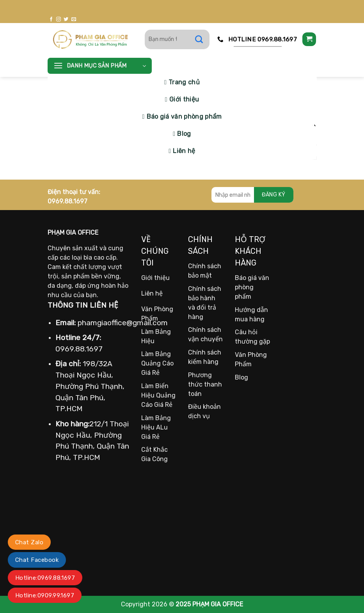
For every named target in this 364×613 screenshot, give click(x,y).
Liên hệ (184, 151)
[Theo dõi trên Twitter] (66, 20)
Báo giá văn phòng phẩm (184, 117)
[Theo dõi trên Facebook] (51, 20)
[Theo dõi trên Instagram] (59, 20)
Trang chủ (184, 82)
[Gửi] (203, 39)
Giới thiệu (184, 99)
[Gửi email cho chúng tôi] (74, 20)
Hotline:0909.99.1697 (45, 595)
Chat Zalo (29, 542)
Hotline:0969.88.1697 (45, 578)
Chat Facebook (37, 560)
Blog (184, 134)
